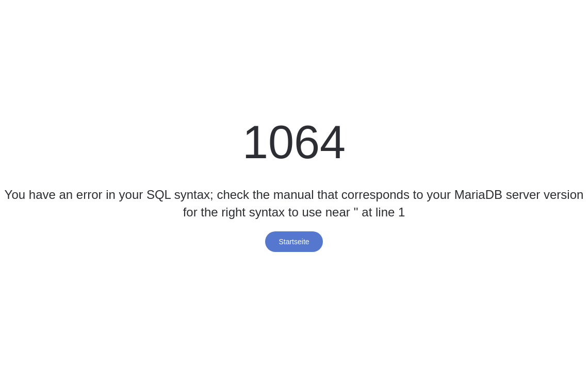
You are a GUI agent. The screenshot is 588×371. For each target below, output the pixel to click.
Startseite (294, 242)
